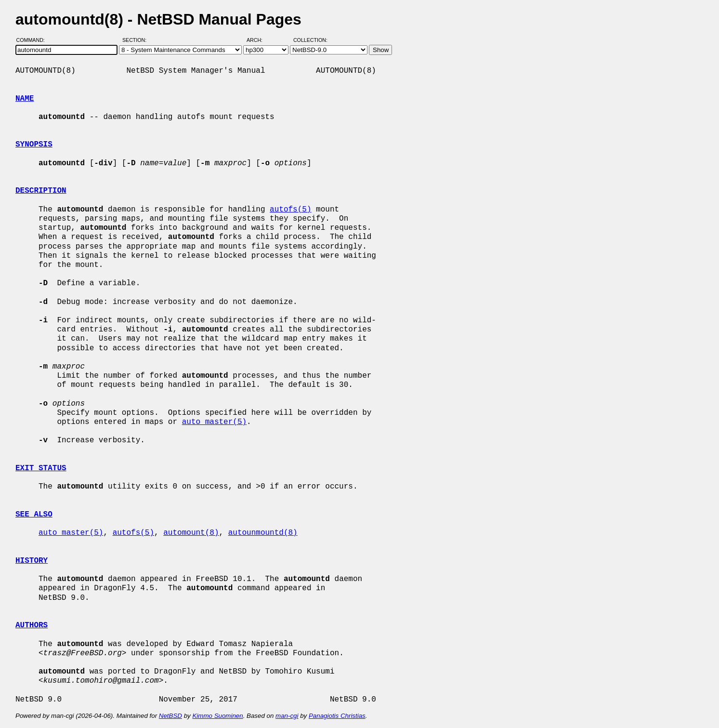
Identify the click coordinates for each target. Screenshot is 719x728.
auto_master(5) (214, 422)
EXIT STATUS (41, 468)
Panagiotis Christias (337, 716)
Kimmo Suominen (217, 716)
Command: (33, 40)
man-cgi (287, 716)
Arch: (259, 40)
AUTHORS (32, 625)
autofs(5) (290, 210)
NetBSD (170, 716)
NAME (25, 99)
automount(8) (191, 533)
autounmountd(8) (263, 533)
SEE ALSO (34, 515)
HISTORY (32, 561)
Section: (137, 40)
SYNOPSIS (34, 145)
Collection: (310, 40)
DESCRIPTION (41, 191)
